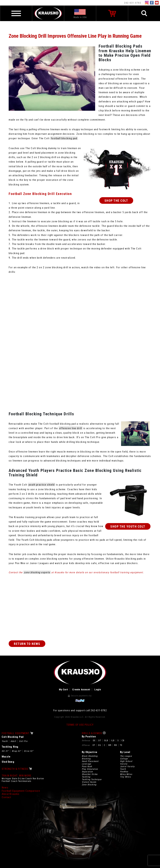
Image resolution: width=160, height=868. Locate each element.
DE (94, 740)
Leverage (87, 764)
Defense (86, 740)
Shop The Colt (116, 200)
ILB (113, 740)
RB (115, 745)
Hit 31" (5, 751)
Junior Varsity (127, 766)
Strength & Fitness (17, 769)
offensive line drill (71, 428)
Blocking (86, 759)
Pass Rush (87, 766)
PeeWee (124, 772)
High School (126, 761)
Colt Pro (23, 741)
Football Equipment (17, 733)
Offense (86, 745)
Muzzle (6, 757)
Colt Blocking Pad (13, 737)
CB (123, 740)
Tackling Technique (92, 779)
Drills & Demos (94, 733)
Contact (6, 797)
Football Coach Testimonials (16, 781)
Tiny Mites (125, 777)
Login (98, 689)
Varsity (124, 764)
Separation (87, 772)
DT (100, 740)
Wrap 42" (16, 751)
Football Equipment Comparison (21, 791)
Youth (5, 741)
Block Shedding (90, 756)
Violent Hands (89, 782)
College (124, 759)
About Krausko (11, 794)
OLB (106, 740)
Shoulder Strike (90, 774)
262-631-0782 (133, 3)
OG (99, 745)
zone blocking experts (37, 572)
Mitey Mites (126, 774)
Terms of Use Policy (80, 725)
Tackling (86, 777)
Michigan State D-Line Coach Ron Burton (23, 778)
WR (110, 745)
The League (126, 756)
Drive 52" (29, 751)
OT (94, 745)
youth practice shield (42, 485)
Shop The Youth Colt (128, 526)
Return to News (27, 644)
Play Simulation (90, 769)
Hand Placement (90, 761)
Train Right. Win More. (17, 776)
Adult (13, 741)
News (5, 787)
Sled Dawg (8, 762)
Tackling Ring (10, 747)
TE (121, 745)
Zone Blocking (89, 785)
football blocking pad (64, 138)
